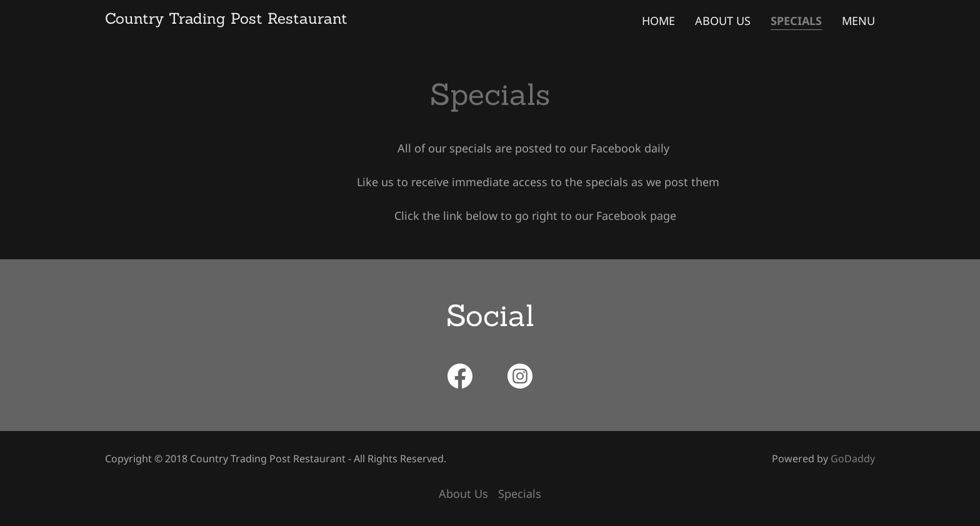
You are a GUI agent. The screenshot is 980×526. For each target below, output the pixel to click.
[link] (226, 19)
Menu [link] (858, 21)
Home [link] (658, 21)
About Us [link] (723, 21)
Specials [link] (796, 21)
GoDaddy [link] (853, 459)
